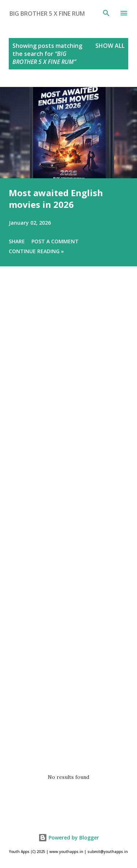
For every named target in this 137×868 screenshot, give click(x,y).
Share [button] (17, 241)
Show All (110, 46)
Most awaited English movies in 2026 (56, 199)
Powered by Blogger (69, 837)
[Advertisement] (68, 522)
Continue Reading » (36, 251)
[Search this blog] (55, 14)
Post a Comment (55, 241)
